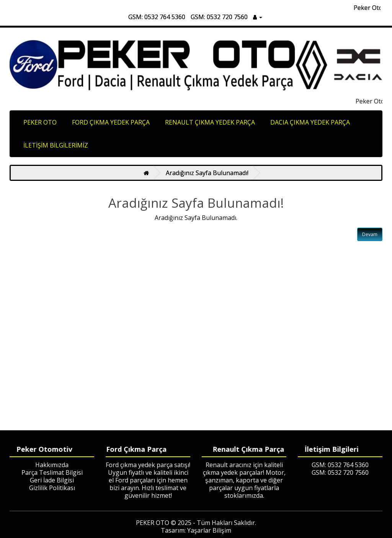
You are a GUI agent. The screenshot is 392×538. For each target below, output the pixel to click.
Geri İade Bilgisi (52, 480)
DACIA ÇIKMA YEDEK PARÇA (310, 122)
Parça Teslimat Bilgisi (52, 472)
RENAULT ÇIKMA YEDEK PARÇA (210, 122)
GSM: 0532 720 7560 (219, 17)
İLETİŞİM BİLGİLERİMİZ (56, 145)
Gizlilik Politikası (52, 488)
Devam (370, 234)
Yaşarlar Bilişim (209, 530)
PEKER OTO (40, 122)
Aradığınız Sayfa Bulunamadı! (207, 173)
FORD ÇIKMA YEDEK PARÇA (111, 122)
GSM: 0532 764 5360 (157, 17)
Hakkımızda (52, 465)
